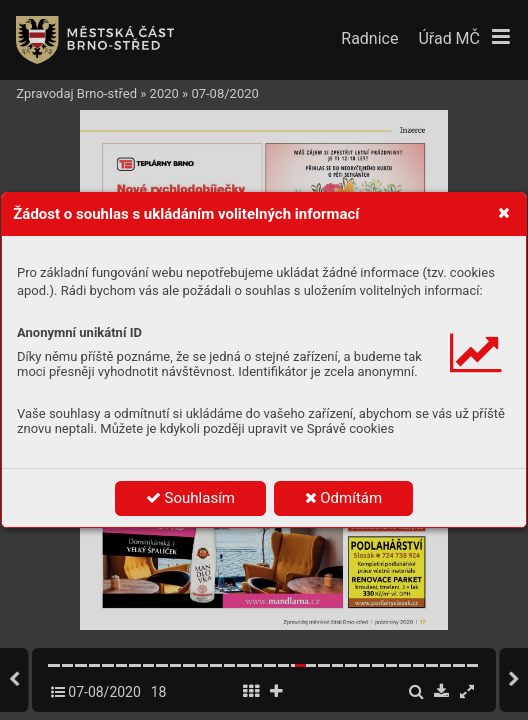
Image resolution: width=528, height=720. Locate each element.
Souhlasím (190, 498)
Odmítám (344, 498)
